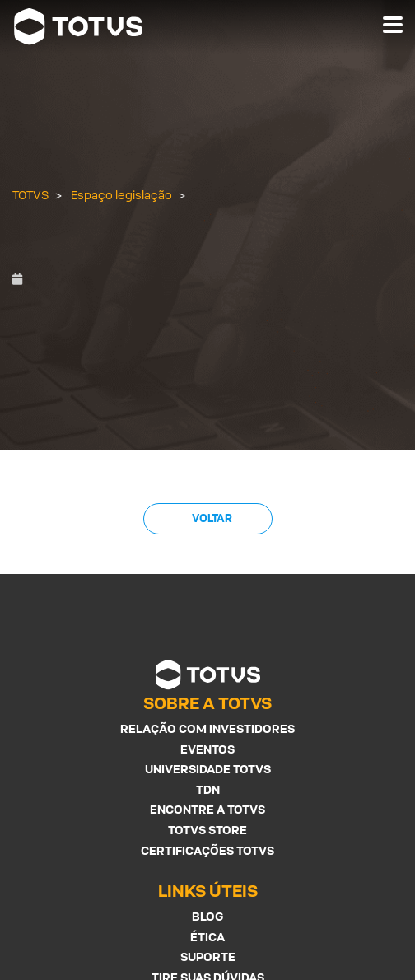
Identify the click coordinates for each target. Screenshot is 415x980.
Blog (207, 916)
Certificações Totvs (207, 850)
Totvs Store (207, 830)
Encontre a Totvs (207, 809)
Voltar (211, 518)
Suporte (208, 957)
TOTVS (30, 195)
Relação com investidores (207, 728)
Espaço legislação (121, 195)
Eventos (207, 749)
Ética (207, 937)
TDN (208, 789)
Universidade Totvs (208, 769)
